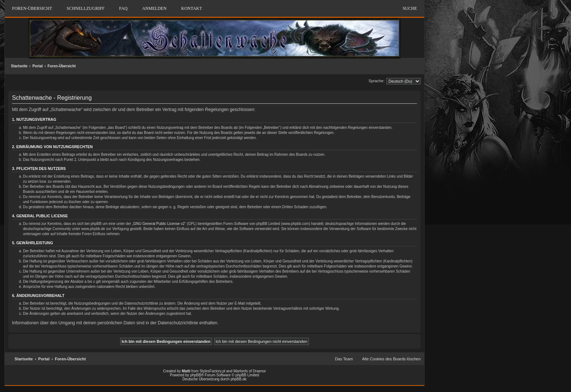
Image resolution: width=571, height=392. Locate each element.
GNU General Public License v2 (159, 224)
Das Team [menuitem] (344, 359)
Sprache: (377, 81)
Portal (38, 66)
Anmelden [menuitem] (154, 8)
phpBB (196, 375)
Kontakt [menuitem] (191, 8)
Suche (410, 8)
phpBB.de (239, 379)
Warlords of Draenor (250, 371)
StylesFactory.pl (212, 371)
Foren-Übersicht (62, 66)
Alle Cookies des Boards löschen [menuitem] (391, 359)
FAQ (123, 8)
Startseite (19, 66)
